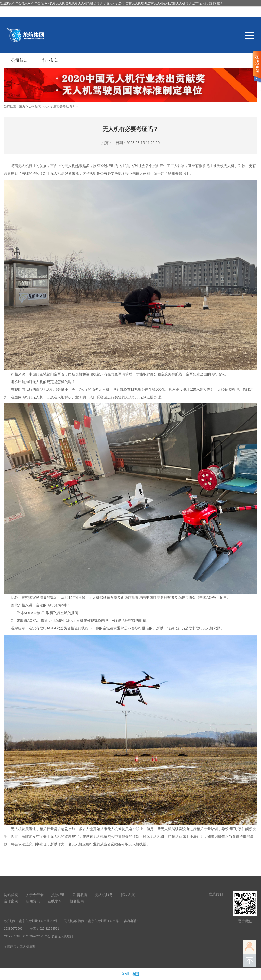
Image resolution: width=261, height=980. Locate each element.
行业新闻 (50, 60)
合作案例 (11, 901)
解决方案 (128, 895)
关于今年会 (35, 895)
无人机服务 (104, 895)
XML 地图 (131, 974)
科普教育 (80, 895)
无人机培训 (28, 947)
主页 (22, 106)
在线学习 (55, 901)
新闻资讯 (33, 901)
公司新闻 (19, 60)
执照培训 (58, 895)
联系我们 (216, 894)
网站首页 (11, 895)
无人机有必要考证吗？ (60, 106)
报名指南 (77, 901)
